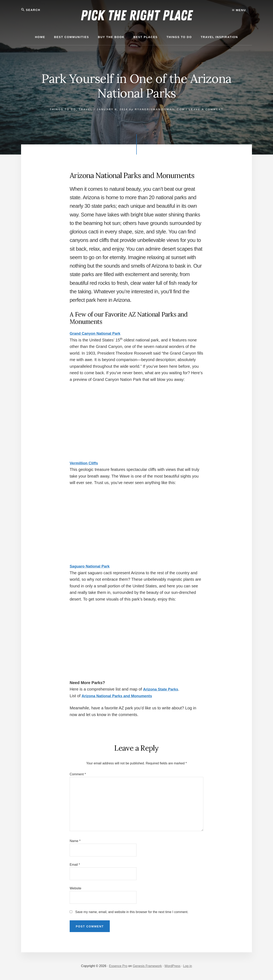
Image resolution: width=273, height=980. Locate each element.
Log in (188, 966)
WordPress (172, 966)
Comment (78, 774)
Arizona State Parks (162, 689)
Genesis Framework (147, 966)
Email (75, 865)
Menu (239, 10)
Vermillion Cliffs (85, 463)
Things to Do (63, 109)
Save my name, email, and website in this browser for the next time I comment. (132, 912)
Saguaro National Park (91, 566)
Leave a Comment (206, 109)
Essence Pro (118, 966)
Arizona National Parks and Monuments (120, 696)
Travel (86, 109)
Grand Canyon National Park (97, 334)
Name (75, 841)
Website (76, 888)
